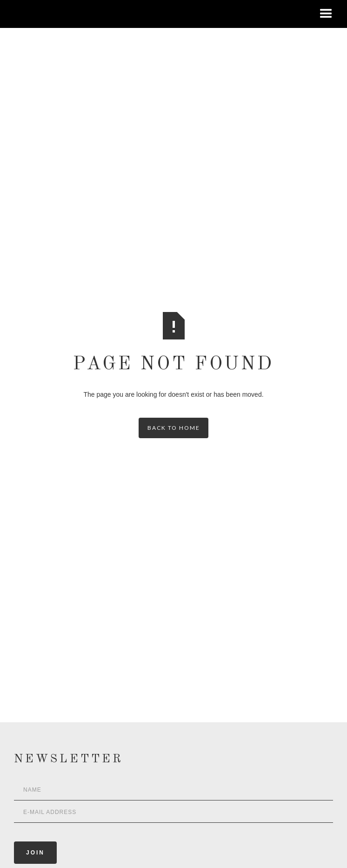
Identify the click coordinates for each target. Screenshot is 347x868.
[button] (326, 14)
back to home (174, 428)
